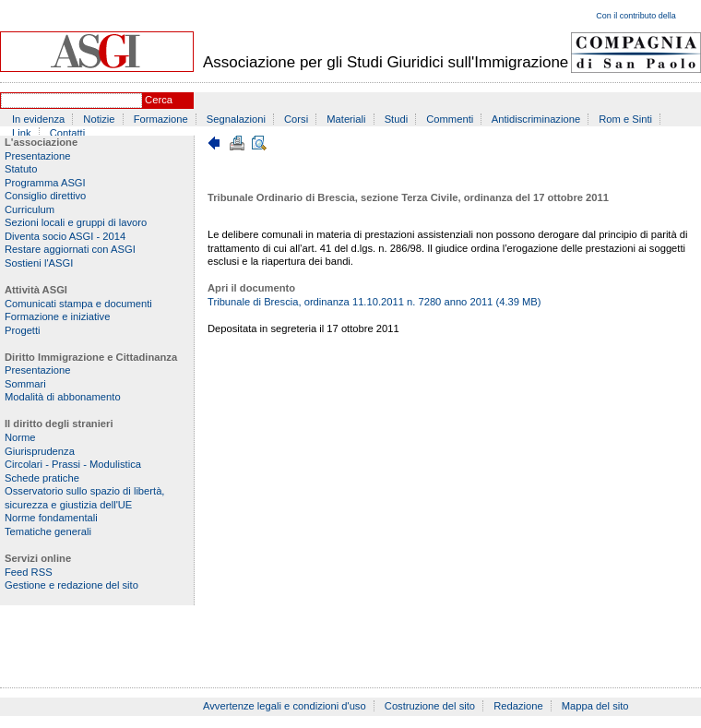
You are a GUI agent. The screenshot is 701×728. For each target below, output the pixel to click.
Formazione (161, 119)
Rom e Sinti (625, 119)
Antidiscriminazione (536, 119)
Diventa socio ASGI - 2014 (65, 236)
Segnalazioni (236, 119)
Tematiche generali (48, 531)
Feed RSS (29, 572)
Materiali (346, 119)
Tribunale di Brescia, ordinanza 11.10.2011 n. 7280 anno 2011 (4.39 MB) (374, 302)
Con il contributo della (636, 16)
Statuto (21, 169)
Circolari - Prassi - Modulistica (73, 464)
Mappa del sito (595, 706)
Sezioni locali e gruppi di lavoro (76, 222)
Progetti (23, 330)
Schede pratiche (42, 478)
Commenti (450, 119)
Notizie (99, 119)
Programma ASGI (45, 183)
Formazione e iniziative (57, 316)
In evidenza (38, 119)
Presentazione (38, 156)
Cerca (159, 100)
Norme (20, 437)
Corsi (296, 119)
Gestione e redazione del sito (71, 585)
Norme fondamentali (51, 518)
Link (22, 133)
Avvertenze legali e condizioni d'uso (285, 706)
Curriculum (30, 209)
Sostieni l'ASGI (39, 263)
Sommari (25, 384)
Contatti (68, 133)
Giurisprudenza (40, 451)
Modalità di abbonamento (63, 397)
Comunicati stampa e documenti (78, 304)
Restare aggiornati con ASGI (70, 249)
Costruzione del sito (430, 706)
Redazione (518, 706)
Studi (397, 119)
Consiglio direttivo (45, 196)
